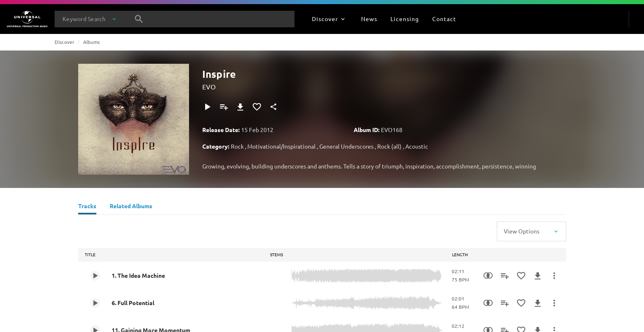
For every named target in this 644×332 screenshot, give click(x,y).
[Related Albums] (131, 207)
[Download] (240, 107)
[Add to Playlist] (224, 107)
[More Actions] (554, 276)
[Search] (139, 19)
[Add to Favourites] (257, 107)
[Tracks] (87, 207)
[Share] (273, 107)
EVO (209, 87)
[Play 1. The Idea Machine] (95, 276)
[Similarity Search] (488, 276)
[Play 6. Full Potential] (95, 303)
